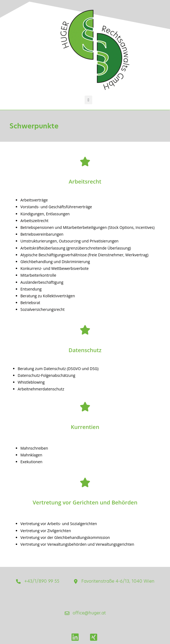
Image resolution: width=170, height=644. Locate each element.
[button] (89, 100)
